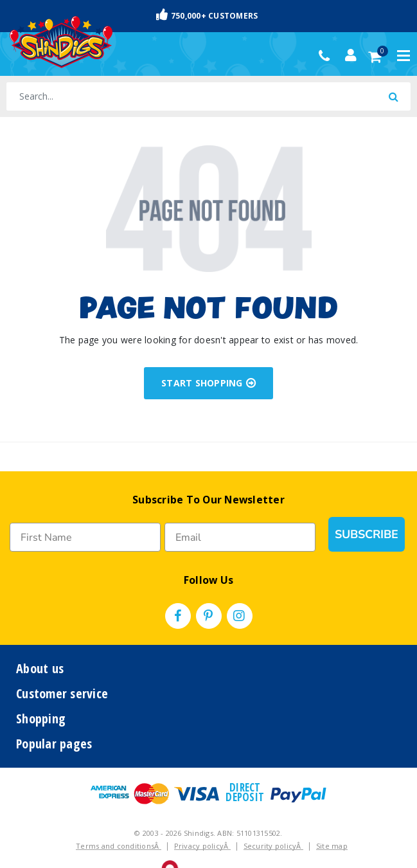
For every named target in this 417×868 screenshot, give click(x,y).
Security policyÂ (273, 846)
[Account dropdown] (351, 55)
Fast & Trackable (209, 15)
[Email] (240, 537)
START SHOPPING (208, 383)
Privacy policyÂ (202, 846)
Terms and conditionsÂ (119, 846)
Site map (332, 846)
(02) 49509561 (327, 56)
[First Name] (85, 537)
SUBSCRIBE (367, 534)
